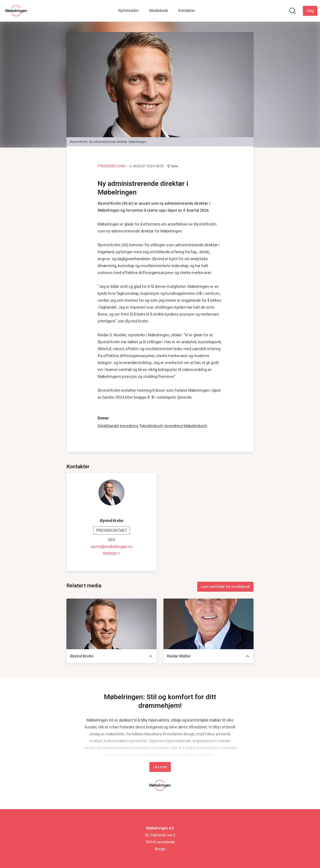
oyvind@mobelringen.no (112, 547)
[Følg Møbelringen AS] (310, 11)
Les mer (160, 767)
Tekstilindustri (151, 426)
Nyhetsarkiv (128, 10)
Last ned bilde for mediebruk (225, 587)
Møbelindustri (195, 426)
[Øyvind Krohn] (112, 624)
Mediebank (159, 10)
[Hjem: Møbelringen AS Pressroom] (16, 11)
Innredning (129, 426)
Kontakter (187, 10)
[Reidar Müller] (208, 624)
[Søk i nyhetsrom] (293, 11)
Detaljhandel (108, 426)
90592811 (112, 553)
